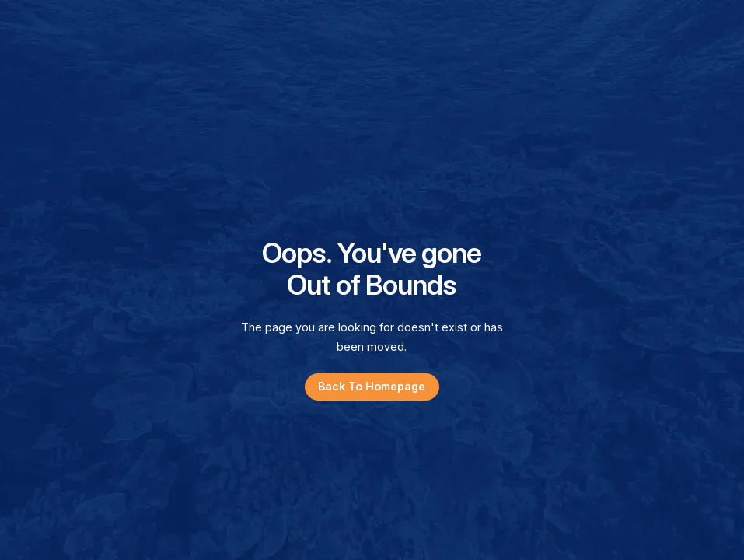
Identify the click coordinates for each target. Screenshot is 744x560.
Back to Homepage (372, 386)
